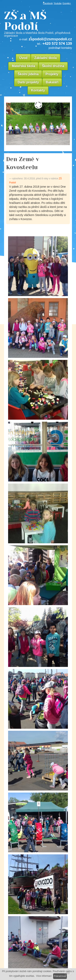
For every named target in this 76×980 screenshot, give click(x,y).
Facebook (48, 3)
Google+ (67, 3)
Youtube (58, 3)
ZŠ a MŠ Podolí (38, 24)
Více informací (44, 976)
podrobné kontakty (60, 48)
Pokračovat (60, 976)
